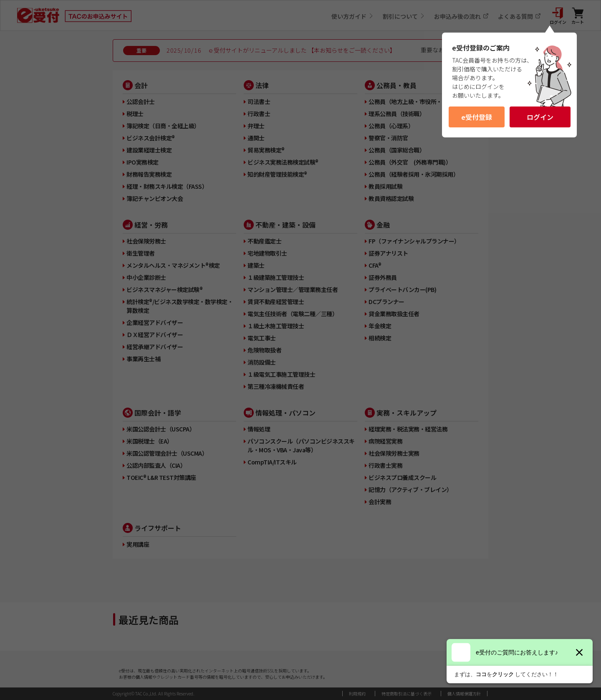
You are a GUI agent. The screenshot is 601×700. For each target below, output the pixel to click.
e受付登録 (477, 117)
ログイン (540, 117)
